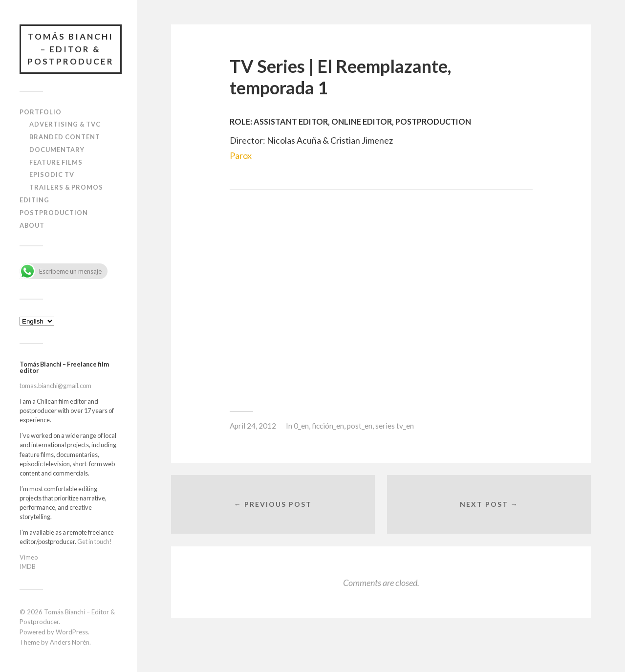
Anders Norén (70, 642)
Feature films (56, 162)
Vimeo (29, 557)
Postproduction (54, 213)
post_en (360, 426)
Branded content (65, 137)
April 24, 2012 (253, 426)
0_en (301, 426)
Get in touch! (95, 542)
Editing (34, 200)
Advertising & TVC (65, 124)
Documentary (57, 150)
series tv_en (395, 426)
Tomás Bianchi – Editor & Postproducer (71, 49)
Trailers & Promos (66, 187)
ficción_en (328, 426)
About (32, 225)
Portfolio (41, 112)
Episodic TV (52, 174)
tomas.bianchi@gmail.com (55, 386)
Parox (241, 155)
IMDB (28, 566)
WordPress (72, 632)
